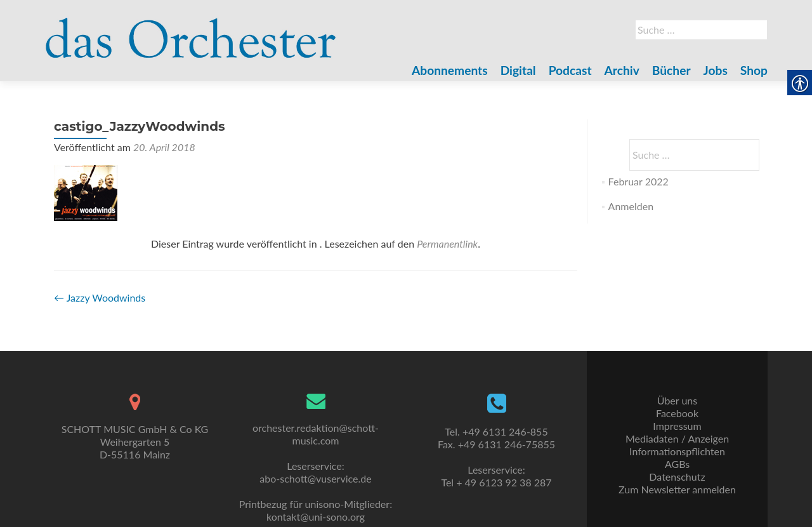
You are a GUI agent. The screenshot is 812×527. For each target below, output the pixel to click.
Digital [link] (518, 70)
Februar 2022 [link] (638, 181)
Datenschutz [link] (677, 477)
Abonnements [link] (450, 70)
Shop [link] (754, 70)
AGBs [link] (677, 464)
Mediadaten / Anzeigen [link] (677, 438)
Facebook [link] (677, 413)
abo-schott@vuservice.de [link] (315, 478)
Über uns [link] (677, 400)
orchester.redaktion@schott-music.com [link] (316, 434)
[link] (191, 30)
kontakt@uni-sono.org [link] (316, 517)
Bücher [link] (671, 70)
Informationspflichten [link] (677, 451)
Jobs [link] (716, 70)
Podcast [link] (570, 70)
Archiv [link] (622, 70)
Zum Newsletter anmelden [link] (677, 489)
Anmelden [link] (631, 206)
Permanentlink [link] (447, 243)
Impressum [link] (677, 426)
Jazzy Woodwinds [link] (100, 297)
